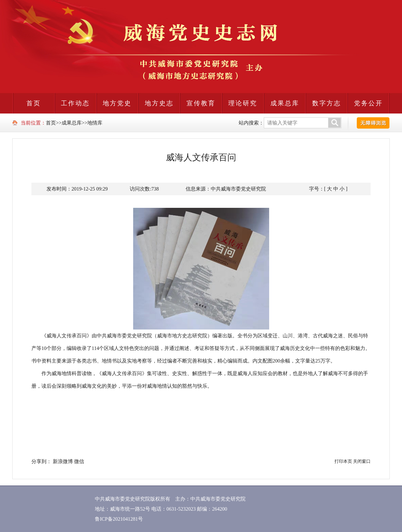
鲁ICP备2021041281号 (119, 519)
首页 (34, 103)
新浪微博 (63, 461)
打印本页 (343, 461)
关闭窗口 (362, 461)
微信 (79, 461)
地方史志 (159, 103)
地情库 (95, 123)
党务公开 (368, 103)
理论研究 (243, 103)
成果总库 (285, 103)
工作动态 (75, 103)
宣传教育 (201, 103)
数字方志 (327, 103)
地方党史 (117, 103)
